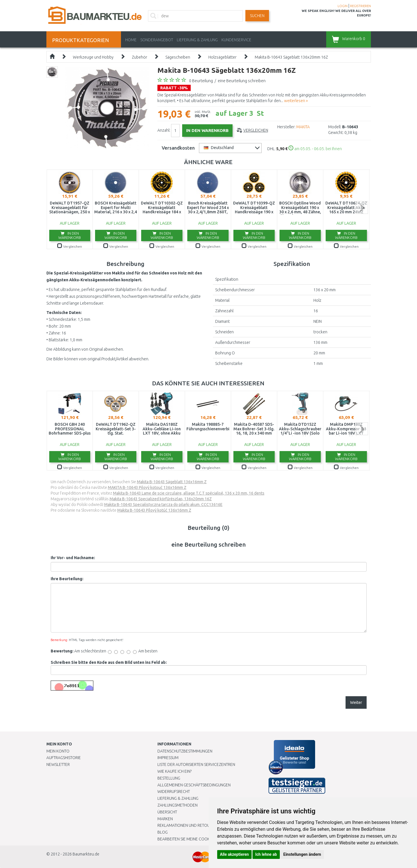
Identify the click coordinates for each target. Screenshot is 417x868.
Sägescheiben (178, 57)
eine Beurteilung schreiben (242, 81)
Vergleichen (256, 130)
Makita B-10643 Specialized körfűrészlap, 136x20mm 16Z (161, 499)
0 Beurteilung (201, 81)
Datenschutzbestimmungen (185, 751)
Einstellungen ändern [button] (302, 854)
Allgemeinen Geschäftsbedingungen (194, 785)
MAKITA (303, 127)
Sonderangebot (157, 40)
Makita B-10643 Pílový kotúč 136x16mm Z (154, 510)
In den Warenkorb (70, 235)
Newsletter (58, 764)
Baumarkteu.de (86, 854)
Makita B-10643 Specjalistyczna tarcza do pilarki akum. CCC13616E (163, 505)
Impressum (168, 758)
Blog (163, 832)
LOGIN (343, 6)
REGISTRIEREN (360, 6)
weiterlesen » (296, 101)
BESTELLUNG (169, 778)
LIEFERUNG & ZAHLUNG (197, 40)
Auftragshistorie (64, 758)
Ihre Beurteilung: (67, 579)
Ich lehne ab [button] (266, 854)
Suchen (257, 16)
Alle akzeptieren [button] (235, 854)
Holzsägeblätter (222, 57)
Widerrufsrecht (174, 791)
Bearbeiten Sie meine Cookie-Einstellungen (200, 839)
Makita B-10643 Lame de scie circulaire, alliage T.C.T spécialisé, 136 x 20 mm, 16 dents (189, 493)
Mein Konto (58, 751)
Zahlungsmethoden (177, 805)
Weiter (356, 702)
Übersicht (167, 812)
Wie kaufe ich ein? (174, 771)
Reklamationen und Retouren (187, 825)
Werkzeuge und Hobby (93, 57)
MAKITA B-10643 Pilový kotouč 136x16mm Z (147, 487)
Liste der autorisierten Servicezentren (196, 764)
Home (131, 40)
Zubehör (139, 57)
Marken (165, 819)
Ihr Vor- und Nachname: (73, 558)
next (362, 207)
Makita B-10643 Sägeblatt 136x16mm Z (172, 482)
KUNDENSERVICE (236, 40)
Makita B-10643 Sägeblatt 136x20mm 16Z (291, 57)
